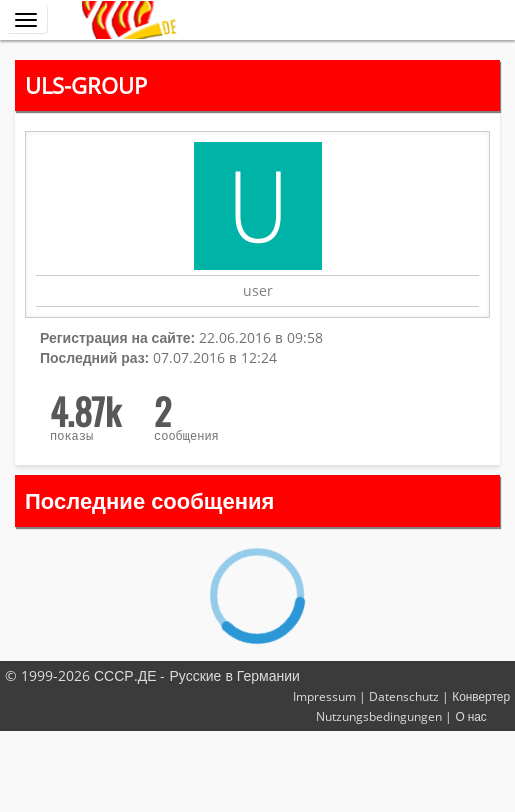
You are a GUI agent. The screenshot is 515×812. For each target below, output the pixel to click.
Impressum (324, 696)
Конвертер (481, 696)
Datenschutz (404, 696)
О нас (470, 716)
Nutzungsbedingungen (379, 716)
